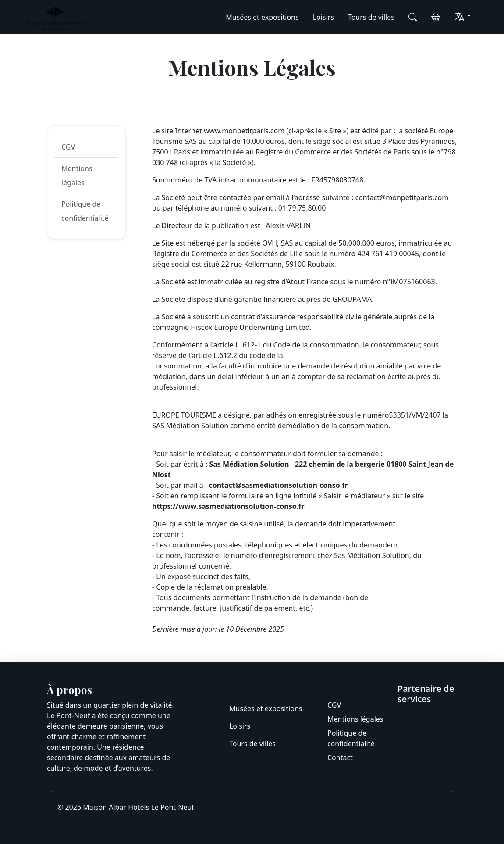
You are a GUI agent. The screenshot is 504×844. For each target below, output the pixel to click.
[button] (462, 16)
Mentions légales (77, 175)
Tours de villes (371, 17)
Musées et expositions (262, 17)
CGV (68, 147)
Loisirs (323, 17)
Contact (340, 758)
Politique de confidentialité (85, 211)
